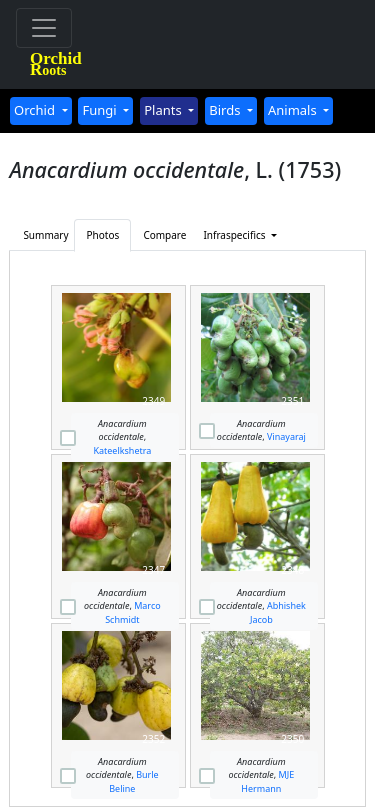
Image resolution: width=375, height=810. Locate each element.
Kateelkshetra (122, 450)
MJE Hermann (267, 781)
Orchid (36, 110)
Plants (164, 110)
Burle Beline (133, 781)
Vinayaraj (286, 436)
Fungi (101, 110)
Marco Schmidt (133, 612)
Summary (45, 235)
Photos (103, 235)
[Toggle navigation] (44, 28)
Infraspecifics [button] (227, 235)
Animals (294, 110)
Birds (226, 110)
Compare (164, 235)
